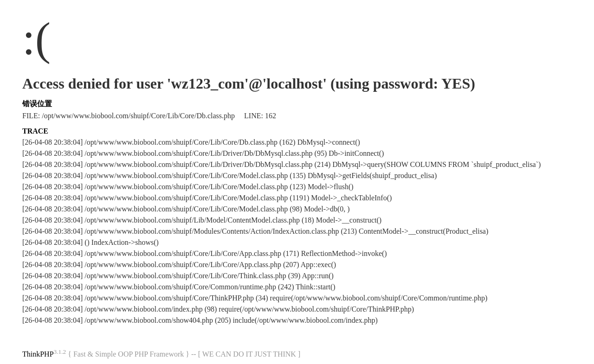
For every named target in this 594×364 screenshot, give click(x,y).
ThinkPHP (38, 354)
